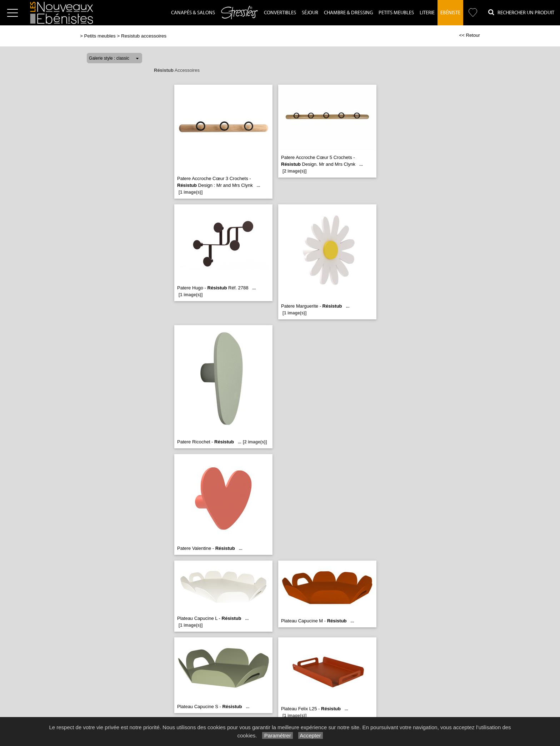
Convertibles (280, 13)
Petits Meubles (396, 13)
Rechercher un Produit (521, 12)
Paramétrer (277, 735)
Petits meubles (100, 36)
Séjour (310, 13)
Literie (427, 13)
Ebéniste (450, 13)
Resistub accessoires (144, 36)
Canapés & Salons (193, 13)
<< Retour (469, 35)
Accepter (311, 735)
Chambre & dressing (348, 13)
